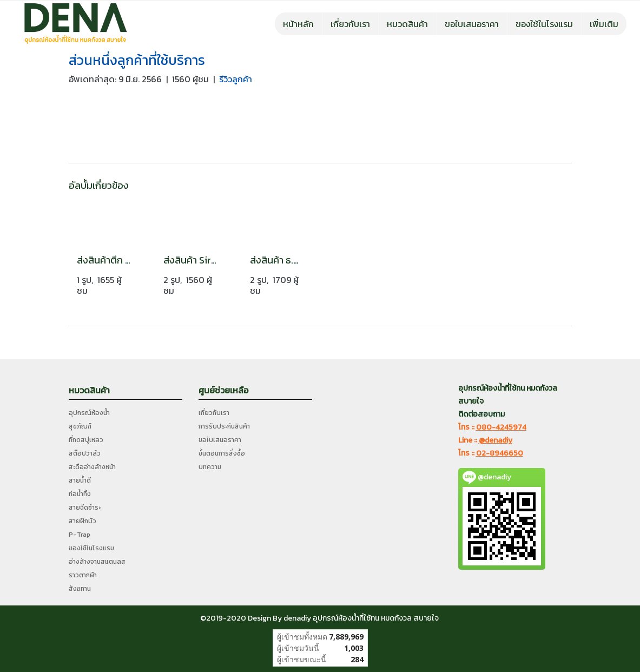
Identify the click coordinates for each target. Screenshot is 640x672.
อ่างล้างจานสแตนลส (97, 562)
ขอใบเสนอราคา (472, 24)
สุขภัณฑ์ (80, 426)
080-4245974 (501, 427)
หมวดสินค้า (407, 24)
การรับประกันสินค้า (224, 426)
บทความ (210, 467)
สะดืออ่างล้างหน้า (92, 467)
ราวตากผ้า (83, 575)
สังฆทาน (80, 589)
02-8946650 (500, 453)
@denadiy (496, 440)
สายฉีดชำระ (85, 508)
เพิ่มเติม (604, 24)
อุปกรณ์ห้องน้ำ (89, 413)
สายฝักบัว (83, 521)
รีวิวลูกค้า (236, 79)
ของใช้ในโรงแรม (544, 24)
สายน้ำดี (80, 480)
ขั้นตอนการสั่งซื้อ (222, 453)
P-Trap (80, 535)
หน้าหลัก (298, 24)
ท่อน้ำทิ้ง (80, 494)
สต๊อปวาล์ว (85, 453)
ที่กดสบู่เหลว (86, 440)
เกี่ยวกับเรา (350, 24)
